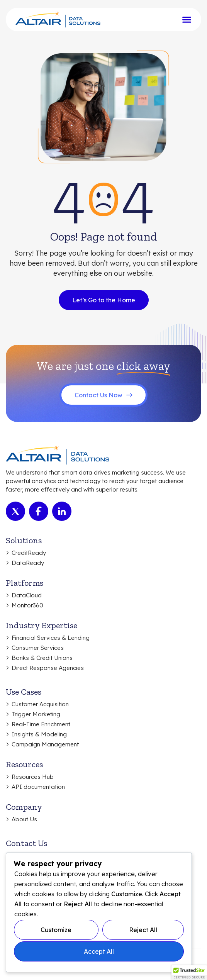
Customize (56, 930)
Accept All (99, 951)
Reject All (143, 930)
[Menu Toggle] (187, 19)
